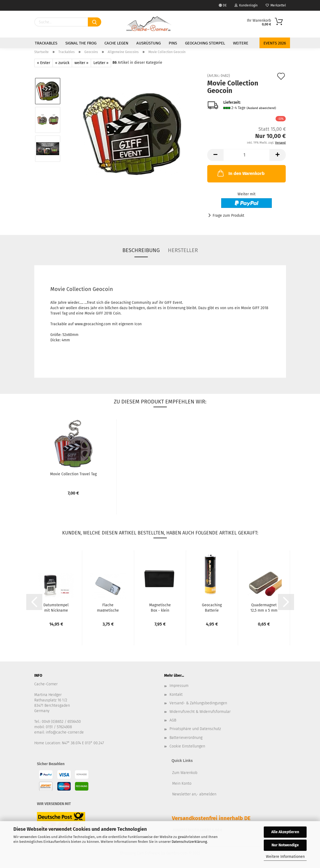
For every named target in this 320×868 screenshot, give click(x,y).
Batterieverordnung (186, 738)
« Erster (44, 63)
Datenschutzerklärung (189, 842)
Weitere (241, 43)
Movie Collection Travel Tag (73, 474)
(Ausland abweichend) (261, 108)
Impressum (179, 686)
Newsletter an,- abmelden (194, 794)
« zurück (62, 63)
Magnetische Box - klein (160, 607)
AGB (173, 720)
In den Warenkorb (240, 173)
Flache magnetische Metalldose (108, 607)
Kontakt (176, 695)
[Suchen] (95, 22)
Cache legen (116, 43)
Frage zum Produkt (228, 216)
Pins (173, 43)
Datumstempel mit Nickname (56, 607)
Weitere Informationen (285, 857)
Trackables (46, 43)
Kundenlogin (246, 5)
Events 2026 (275, 43)
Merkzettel (276, 5)
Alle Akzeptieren (285, 832)
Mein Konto (182, 783)
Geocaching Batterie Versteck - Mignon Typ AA (212, 607)
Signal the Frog (81, 43)
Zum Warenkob (185, 773)
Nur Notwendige (285, 845)
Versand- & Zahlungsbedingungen (198, 703)
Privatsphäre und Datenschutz (195, 729)
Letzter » (101, 63)
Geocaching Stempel (205, 43)
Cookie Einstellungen (187, 746)
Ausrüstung (148, 43)
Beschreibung (141, 250)
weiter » (81, 63)
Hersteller (183, 250)
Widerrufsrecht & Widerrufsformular (200, 712)
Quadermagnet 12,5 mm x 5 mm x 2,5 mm (264, 607)
